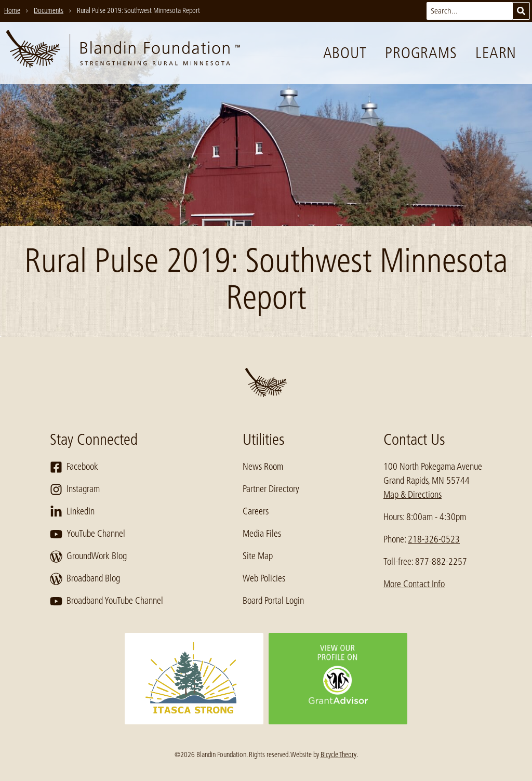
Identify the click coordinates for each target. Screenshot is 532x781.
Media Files (262, 534)
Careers (256, 511)
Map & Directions (413, 495)
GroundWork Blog (88, 557)
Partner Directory (271, 489)
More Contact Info (414, 584)
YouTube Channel (88, 534)
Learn (496, 53)
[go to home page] (123, 53)
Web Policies (264, 578)
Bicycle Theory (338, 754)
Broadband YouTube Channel (107, 601)
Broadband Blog (85, 579)
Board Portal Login (273, 601)
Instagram (75, 489)
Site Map (258, 556)
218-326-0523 (434, 539)
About (345, 53)
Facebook (74, 467)
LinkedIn (72, 512)
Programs (421, 53)
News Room (263, 467)
